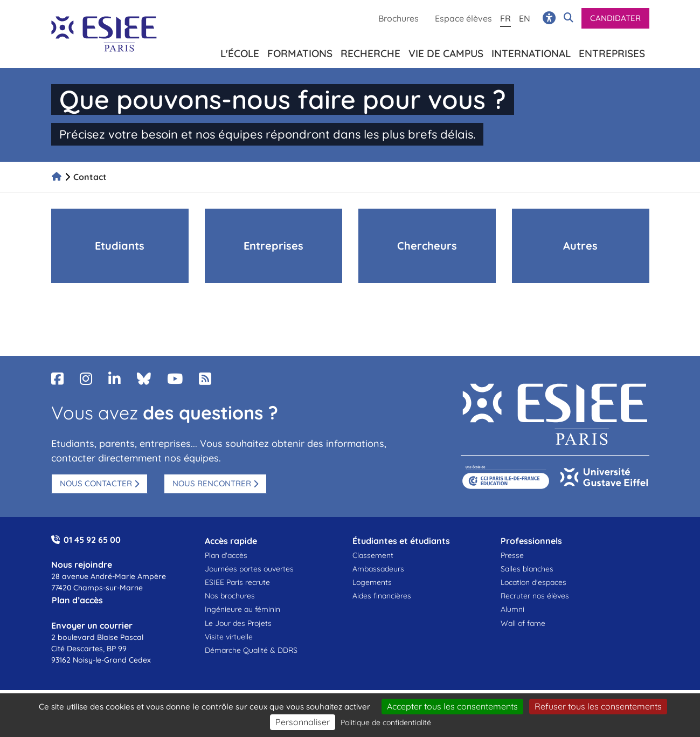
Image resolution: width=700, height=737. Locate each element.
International (531, 51)
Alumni (512, 609)
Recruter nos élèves (535, 596)
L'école (240, 51)
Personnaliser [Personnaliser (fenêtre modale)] (303, 722)
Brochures (398, 18)
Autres (580, 246)
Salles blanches (527, 569)
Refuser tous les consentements (598, 706)
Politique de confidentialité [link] (386, 722)
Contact (90, 177)
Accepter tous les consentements (452, 706)
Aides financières (382, 596)
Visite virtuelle (229, 637)
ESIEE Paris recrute (237, 582)
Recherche (370, 51)
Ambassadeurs (378, 569)
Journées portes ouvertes (249, 569)
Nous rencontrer (212, 483)
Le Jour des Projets (238, 623)
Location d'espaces (533, 582)
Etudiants (120, 246)
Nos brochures (230, 596)
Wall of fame (523, 623)
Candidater (615, 18)
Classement (373, 555)
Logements (372, 582)
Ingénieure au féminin (242, 609)
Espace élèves (463, 18)
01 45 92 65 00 (92, 540)
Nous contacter (96, 483)
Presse (512, 555)
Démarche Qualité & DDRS (251, 650)
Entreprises (612, 51)
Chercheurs (427, 246)
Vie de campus (446, 51)
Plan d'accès (226, 555)
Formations (300, 51)
